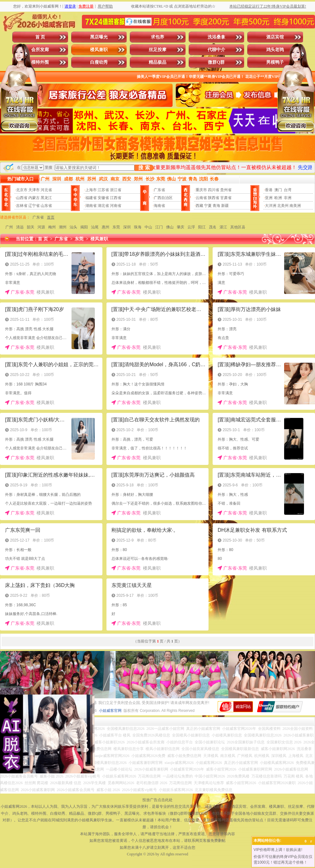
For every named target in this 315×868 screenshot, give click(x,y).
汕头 (73, 227)
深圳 (127, 227)
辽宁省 (34, 206)
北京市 (22, 190)
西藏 (199, 206)
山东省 (46, 206)
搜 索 (144, 168)
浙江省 (116, 190)
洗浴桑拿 (216, 37)
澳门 (278, 190)
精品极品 (157, 62)
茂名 (213, 227)
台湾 (288, 190)
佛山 (170, 227)
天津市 (34, 190)
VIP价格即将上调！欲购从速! (278, 850)
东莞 (116, 227)
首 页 (40, 37)
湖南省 (91, 206)
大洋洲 (271, 206)
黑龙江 (46, 198)
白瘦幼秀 (99, 62)
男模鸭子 (275, 62)
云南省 (201, 198)
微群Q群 (216, 62)
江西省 (116, 198)
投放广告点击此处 (157, 800)
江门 (159, 227)
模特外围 (40, 62)
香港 (269, 190)
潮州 (63, 227)
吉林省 (22, 206)
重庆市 (201, 190)
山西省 (22, 198)
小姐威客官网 (110, 711)
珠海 (138, 227)
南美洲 (295, 206)
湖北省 (103, 206)
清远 (20, 227)
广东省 (159, 190)
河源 (41, 227)
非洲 (288, 198)
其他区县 (238, 227)
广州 (9, 227)
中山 (148, 227)
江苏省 (103, 190)
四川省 (214, 190)
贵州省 (226, 190)
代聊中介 (216, 50)
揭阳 (84, 227)
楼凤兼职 (99, 50)
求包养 (157, 37)
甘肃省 (226, 198)
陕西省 (214, 198)
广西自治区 (163, 198)
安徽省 (103, 198)
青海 (216, 206)
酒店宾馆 (275, 37)
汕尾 (95, 227)
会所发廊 (40, 50)
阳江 (202, 227)
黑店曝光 (99, 37)
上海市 (91, 190)
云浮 (191, 227)
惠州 (106, 227)
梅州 (52, 227)
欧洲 (278, 198)
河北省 (46, 190)
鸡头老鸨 (275, 50)
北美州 (283, 206)
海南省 (159, 206)
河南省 (116, 206)
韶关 (31, 227)
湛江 (223, 227)
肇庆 (180, 227)
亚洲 (269, 198)
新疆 (225, 206)
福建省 (91, 198)
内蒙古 (34, 198)
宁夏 (208, 206)
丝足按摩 (157, 50)
